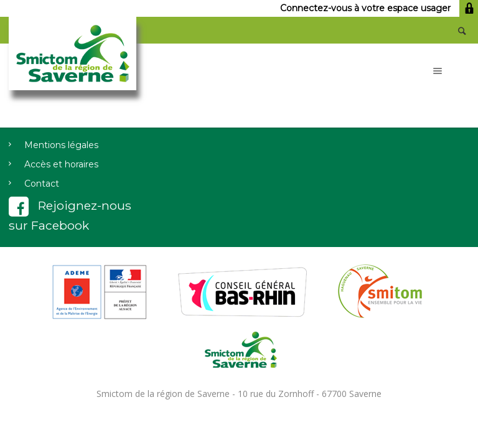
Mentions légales (61, 145)
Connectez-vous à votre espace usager (379, 8)
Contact (42, 184)
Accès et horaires (61, 164)
